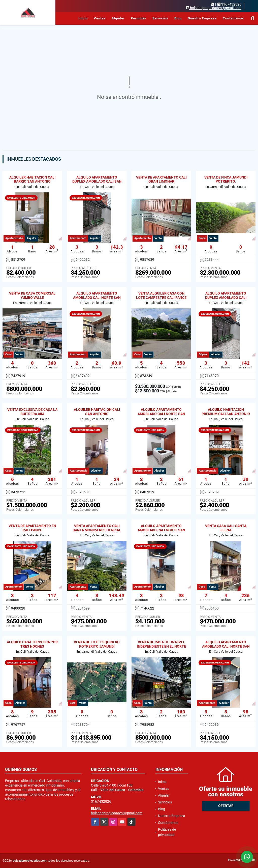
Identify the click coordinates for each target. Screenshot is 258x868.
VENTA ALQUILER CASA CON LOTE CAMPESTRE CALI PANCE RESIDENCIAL (161, 298)
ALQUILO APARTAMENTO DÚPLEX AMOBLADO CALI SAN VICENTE (97, 182)
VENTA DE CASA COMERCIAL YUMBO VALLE (32, 295)
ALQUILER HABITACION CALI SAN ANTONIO (97, 412)
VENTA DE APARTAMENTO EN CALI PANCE (32, 528)
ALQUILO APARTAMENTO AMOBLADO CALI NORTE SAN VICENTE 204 (97, 298)
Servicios (160, 18)
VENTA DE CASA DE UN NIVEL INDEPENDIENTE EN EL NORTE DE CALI (161, 646)
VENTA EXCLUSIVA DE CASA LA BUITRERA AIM (32, 412)
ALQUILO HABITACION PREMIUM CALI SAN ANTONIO (226, 412)
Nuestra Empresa (202, 18)
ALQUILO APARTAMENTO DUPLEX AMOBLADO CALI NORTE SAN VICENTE (226, 298)
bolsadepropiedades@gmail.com (117, 813)
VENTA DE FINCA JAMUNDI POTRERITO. (226, 179)
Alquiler (118, 18)
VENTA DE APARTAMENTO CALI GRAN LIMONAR (161, 179)
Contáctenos (233, 18)
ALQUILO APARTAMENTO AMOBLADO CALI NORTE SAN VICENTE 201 (161, 414)
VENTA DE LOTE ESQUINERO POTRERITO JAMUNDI (97, 644)
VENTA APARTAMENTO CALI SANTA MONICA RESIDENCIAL (97, 528)
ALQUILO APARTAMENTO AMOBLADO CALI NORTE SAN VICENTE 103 (161, 530)
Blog (178, 18)
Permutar (139, 18)
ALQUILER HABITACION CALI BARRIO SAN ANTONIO (32, 179)
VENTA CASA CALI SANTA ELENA (226, 528)
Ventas (100, 18)
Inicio (83, 18)
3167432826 (231, 4)
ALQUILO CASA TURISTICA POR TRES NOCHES (32, 644)
